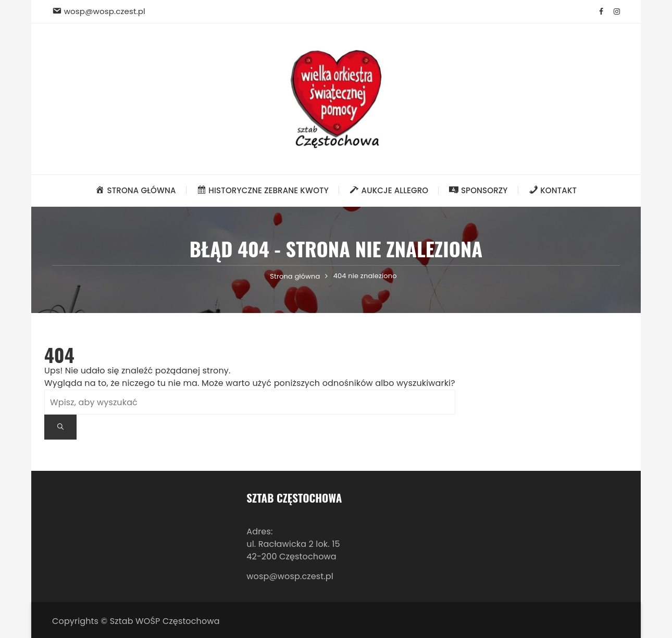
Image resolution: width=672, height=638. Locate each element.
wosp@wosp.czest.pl (290, 576)
